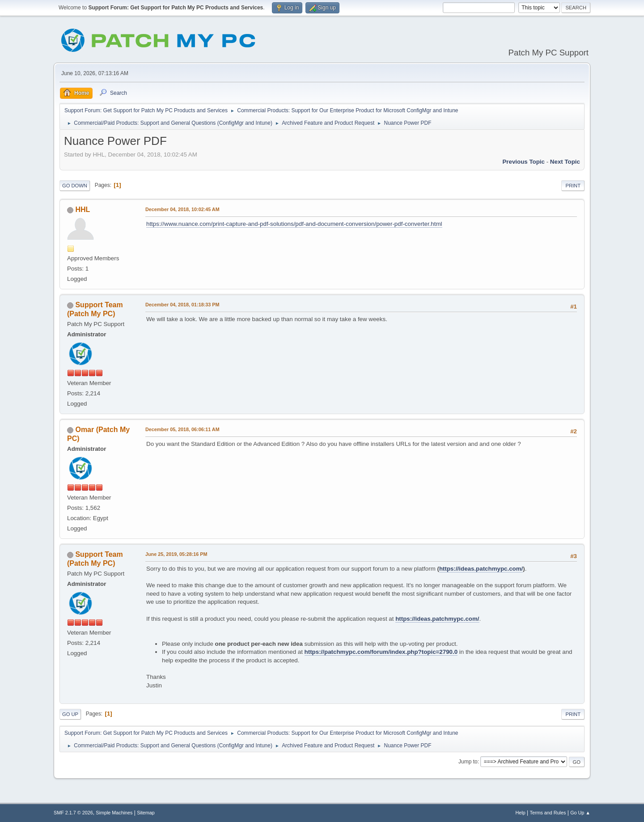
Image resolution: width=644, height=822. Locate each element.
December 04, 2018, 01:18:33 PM (182, 305)
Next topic (565, 162)
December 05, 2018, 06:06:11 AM (182, 429)
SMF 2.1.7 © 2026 (73, 813)
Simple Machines (114, 813)
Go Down (75, 186)
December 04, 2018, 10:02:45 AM (182, 209)
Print (573, 186)
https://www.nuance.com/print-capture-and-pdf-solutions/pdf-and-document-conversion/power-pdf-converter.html (294, 224)
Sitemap (146, 813)
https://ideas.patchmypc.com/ (481, 569)
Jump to (468, 762)
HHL (83, 210)
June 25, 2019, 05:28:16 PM (176, 554)
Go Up (70, 714)
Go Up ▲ (580, 813)
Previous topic (523, 162)
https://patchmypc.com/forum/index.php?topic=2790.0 (381, 652)
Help (521, 813)
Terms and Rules (548, 813)
